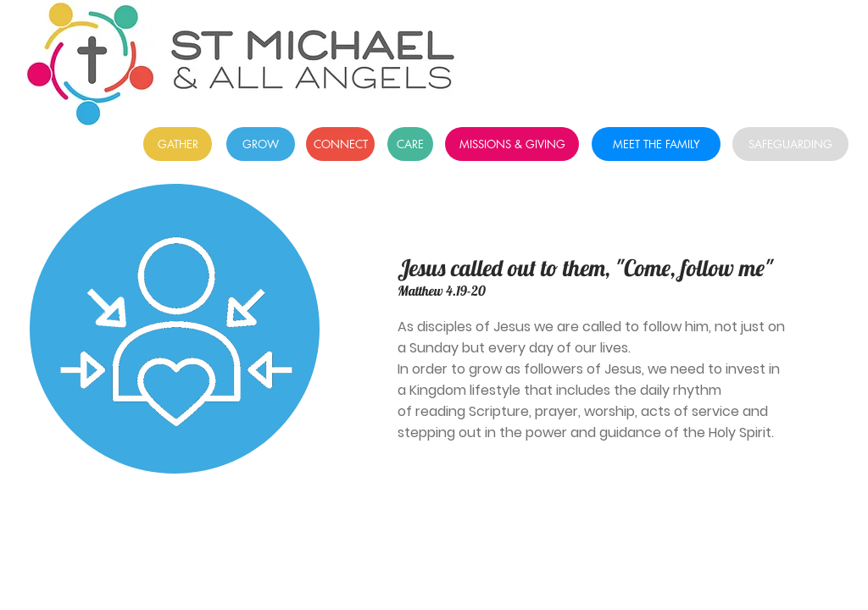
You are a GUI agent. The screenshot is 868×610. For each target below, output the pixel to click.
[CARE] (410, 144)
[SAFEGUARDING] (790, 144)
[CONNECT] (340, 144)
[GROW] (261, 144)
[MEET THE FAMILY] (656, 144)
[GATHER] (178, 144)
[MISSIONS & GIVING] (512, 144)
